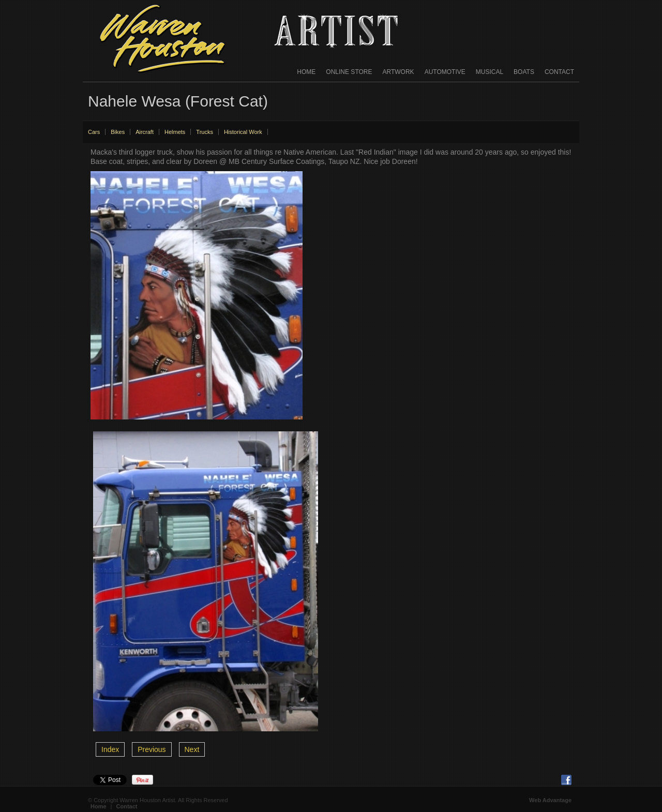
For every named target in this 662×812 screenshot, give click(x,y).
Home (306, 72)
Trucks (205, 132)
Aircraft (145, 132)
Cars (94, 132)
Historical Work (243, 132)
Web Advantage (550, 800)
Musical (490, 72)
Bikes (118, 132)
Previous (152, 749)
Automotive (445, 72)
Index (110, 749)
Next (192, 749)
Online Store (349, 72)
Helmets (175, 132)
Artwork (398, 72)
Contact (559, 72)
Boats (524, 72)
